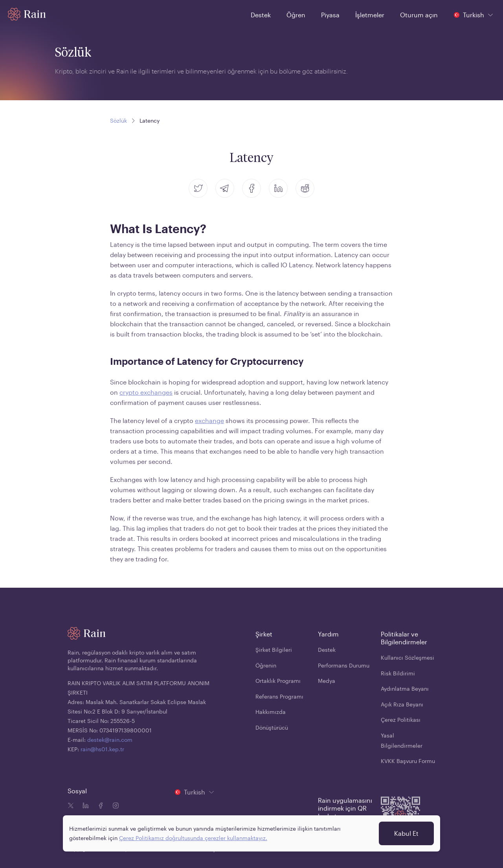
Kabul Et (406, 833)
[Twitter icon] (71, 806)
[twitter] (198, 188)
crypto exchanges (146, 392)
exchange (209, 420)
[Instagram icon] (114, 806)
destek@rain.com (110, 740)
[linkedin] (278, 188)
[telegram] (225, 188)
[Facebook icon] (99, 806)
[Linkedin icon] (84, 806)
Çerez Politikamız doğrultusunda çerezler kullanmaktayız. (193, 838)
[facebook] (251, 188)
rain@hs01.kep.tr (102, 749)
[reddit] (305, 188)
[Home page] (27, 14)
